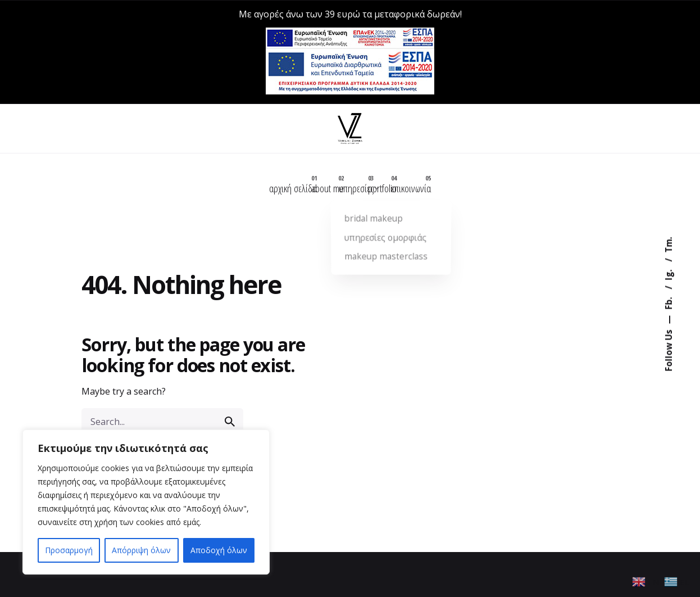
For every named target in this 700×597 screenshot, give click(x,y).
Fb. (668, 302)
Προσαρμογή (69, 550)
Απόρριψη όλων (141, 550)
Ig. (668, 274)
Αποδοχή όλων (219, 550)
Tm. (668, 245)
